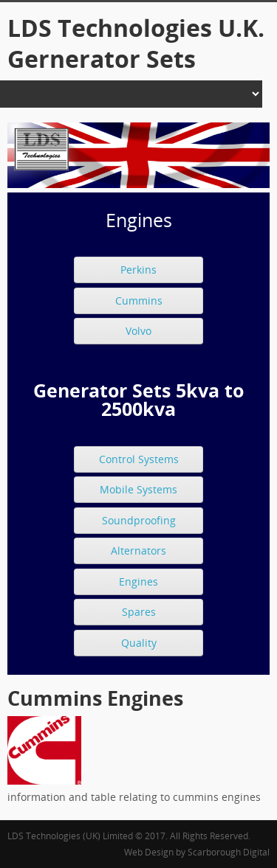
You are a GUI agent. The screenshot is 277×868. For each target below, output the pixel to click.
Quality (139, 643)
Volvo (138, 331)
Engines (138, 581)
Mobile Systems (138, 489)
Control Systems (139, 459)
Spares (139, 612)
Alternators (138, 551)
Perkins (138, 270)
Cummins (139, 301)
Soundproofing (139, 520)
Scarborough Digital (229, 852)
